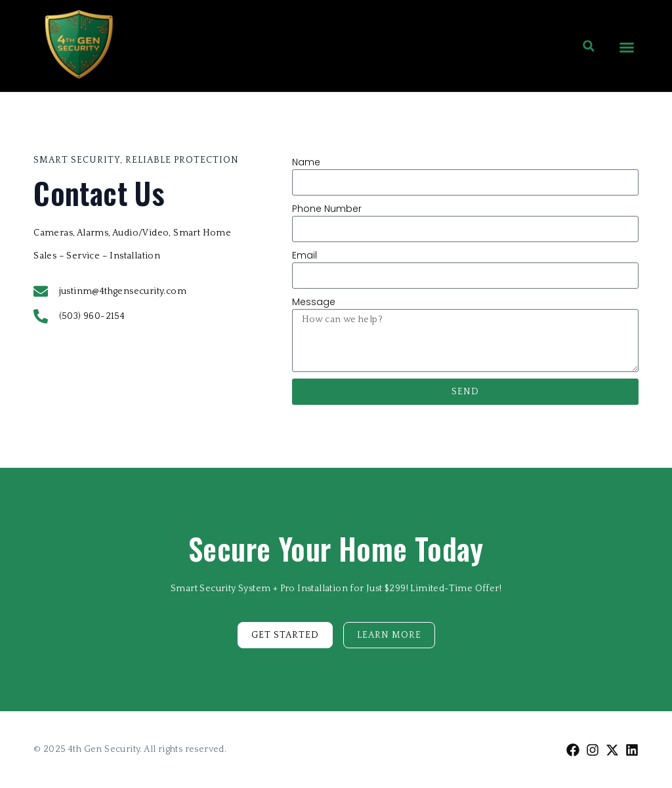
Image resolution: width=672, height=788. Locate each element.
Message (314, 302)
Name (306, 162)
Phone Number (327, 209)
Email (304, 255)
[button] (627, 47)
